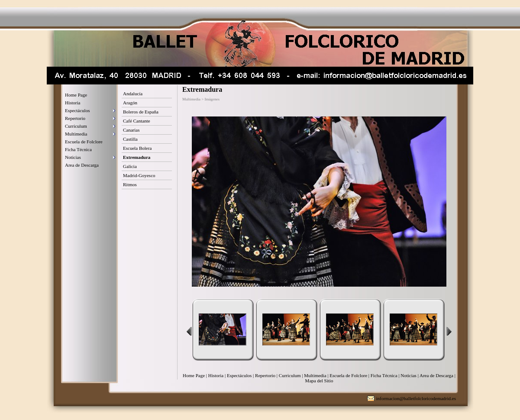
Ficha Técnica (78, 149)
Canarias (131, 130)
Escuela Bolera (137, 148)
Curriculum (76, 126)
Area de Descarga (82, 165)
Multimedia (76, 134)
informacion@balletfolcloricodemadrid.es (416, 398)
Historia (73, 103)
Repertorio (75, 118)
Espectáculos (77, 110)
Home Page (76, 95)
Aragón (130, 103)
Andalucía (133, 94)
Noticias (73, 157)
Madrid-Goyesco (139, 175)
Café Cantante (137, 121)
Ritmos (130, 184)
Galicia (130, 166)
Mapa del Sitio (319, 381)
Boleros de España (141, 112)
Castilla (130, 139)
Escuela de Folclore (84, 142)
